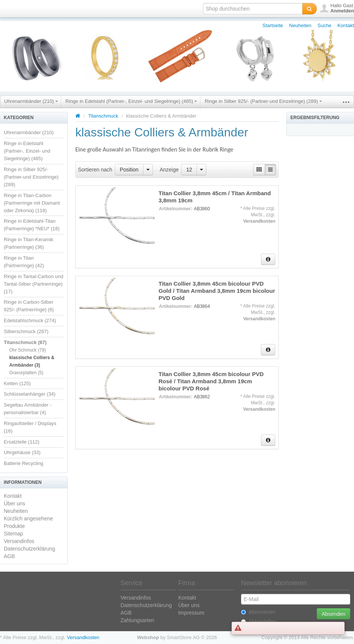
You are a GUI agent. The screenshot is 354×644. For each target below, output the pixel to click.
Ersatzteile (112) (22, 442)
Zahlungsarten (137, 620)
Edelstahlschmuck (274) (30, 320)
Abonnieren (258, 612)
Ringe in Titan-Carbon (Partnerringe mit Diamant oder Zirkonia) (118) (32, 203)
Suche (324, 25)
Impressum (191, 613)
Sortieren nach (95, 170)
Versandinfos (19, 541)
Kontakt (346, 25)
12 (189, 170)
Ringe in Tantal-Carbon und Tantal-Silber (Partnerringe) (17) (34, 284)
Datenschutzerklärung (29, 549)
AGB (9, 556)
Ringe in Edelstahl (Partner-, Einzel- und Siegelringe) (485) (131, 101)
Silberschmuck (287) (26, 331)
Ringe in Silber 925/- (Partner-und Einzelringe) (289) (263, 101)
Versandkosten (259, 221)
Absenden (333, 614)
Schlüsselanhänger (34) (30, 394)
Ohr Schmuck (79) (27, 350)
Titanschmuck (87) (25, 342)
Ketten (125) (17, 383)
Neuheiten (300, 25)
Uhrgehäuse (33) (22, 452)
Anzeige (169, 170)
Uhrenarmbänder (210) (31, 101)
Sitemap (13, 534)
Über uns (14, 503)
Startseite (273, 25)
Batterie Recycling (24, 463)
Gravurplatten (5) (26, 373)
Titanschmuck (103, 116)
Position (129, 170)
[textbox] (253, 9)
